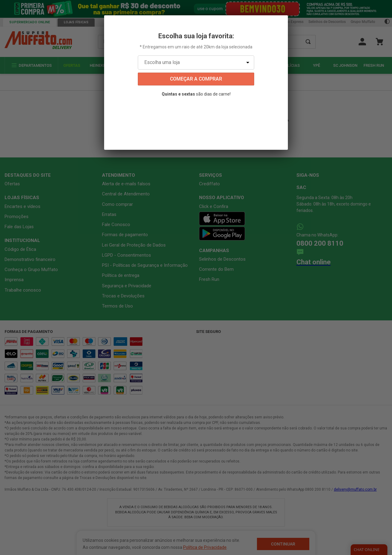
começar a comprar (196, 79)
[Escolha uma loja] (196, 62)
